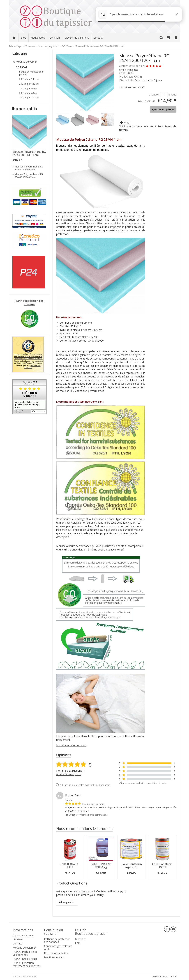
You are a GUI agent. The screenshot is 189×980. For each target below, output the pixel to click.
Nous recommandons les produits (84, 829)
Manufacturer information (71, 745)
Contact (98, 38)
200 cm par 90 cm (28, 88)
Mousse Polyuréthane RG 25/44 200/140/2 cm (29, 176)
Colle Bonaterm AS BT (162, 866)
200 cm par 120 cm (29, 84)
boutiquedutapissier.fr (28, 358)
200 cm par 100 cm (29, 98)
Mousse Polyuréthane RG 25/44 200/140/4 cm (29, 153)
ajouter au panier (163, 109)
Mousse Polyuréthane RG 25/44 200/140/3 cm (29, 168)
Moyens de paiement (77, 38)
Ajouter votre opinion (69, 774)
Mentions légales (54, 957)
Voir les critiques (129, 70)
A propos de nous (23, 935)
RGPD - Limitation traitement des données (27, 964)
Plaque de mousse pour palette (31, 73)
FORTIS (138, 77)
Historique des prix (132, 87)
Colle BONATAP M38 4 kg (101, 866)
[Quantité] (164, 95)
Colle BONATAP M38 (70, 866)
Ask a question (67, 902)
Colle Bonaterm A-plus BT (132, 866)
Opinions (64, 755)
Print (125, 122)
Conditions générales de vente (58, 948)
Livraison (55, 38)
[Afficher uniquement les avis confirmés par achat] (57, 785)
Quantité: (154, 94)
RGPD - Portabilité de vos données (25, 953)
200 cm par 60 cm (28, 93)
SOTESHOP (171, 976)
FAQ (78, 943)
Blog (24, 38)
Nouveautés (38, 38)
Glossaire (80, 939)
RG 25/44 (21, 67)
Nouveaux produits (24, 109)
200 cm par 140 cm (29, 79)
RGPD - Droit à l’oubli (25, 959)
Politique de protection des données (57, 941)
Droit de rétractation (56, 953)
